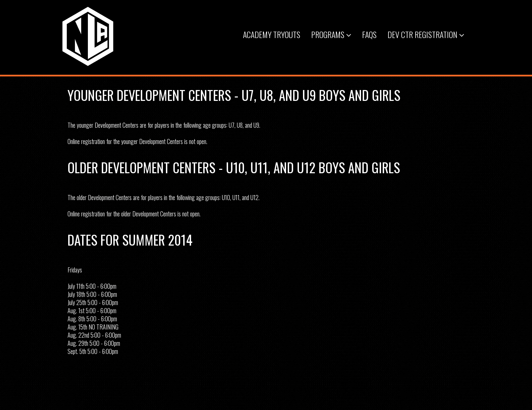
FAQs (369, 34)
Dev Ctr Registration (426, 34)
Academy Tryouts (272, 34)
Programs (331, 34)
